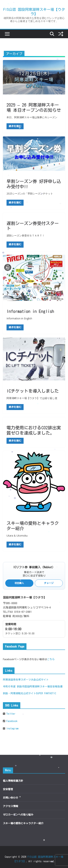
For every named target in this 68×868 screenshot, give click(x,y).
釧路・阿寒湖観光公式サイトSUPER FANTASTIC (29, 693)
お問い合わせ (11, 798)
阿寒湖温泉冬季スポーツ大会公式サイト (26, 680)
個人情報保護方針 (13, 781)
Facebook (11, 721)
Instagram (12, 728)
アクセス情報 (11, 806)
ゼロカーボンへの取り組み (18, 815)
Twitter (10, 714)
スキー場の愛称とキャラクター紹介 (23, 823)
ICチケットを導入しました (33, 391)
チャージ (49, 583)
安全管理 (8, 789)
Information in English (30, 311)
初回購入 (19, 583)
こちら (51, 659)
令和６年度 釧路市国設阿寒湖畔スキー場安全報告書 (33, 687)
